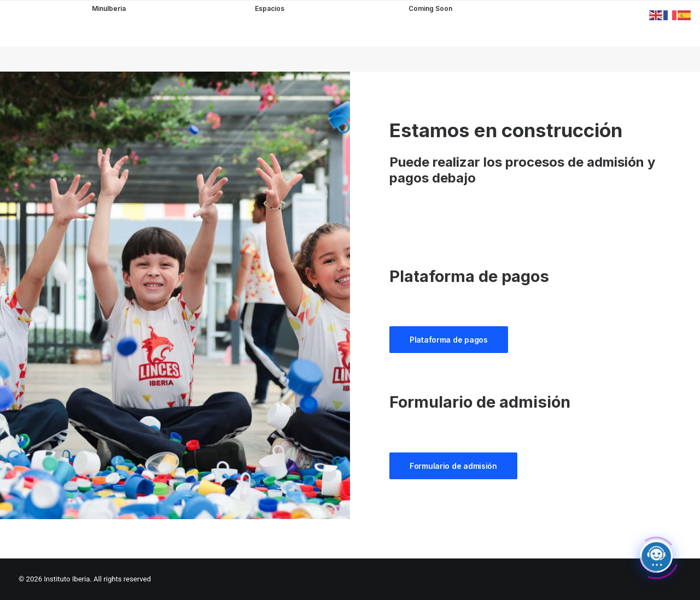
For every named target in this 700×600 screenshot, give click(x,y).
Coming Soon (430, 10)
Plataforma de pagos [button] (449, 340)
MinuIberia (109, 8)
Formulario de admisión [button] (453, 466)
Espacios (270, 8)
